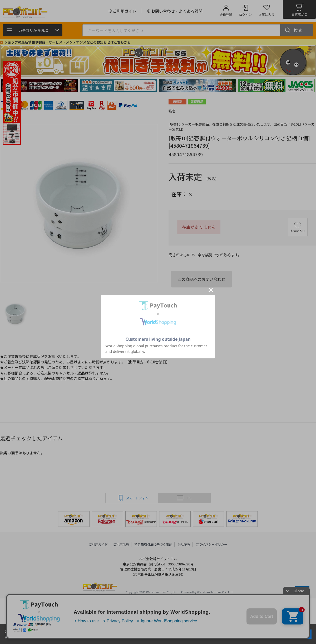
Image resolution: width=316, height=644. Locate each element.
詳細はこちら (56, 637)
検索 (298, 30)
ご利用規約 (120, 544)
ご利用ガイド (96, 544)
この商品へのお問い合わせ (201, 279)
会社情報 (185, 544)
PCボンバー (100, 588)
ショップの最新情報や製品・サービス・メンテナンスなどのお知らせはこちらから (68, 42)
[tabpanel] (39, 86)
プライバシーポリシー (213, 544)
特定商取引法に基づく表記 (153, 544)
